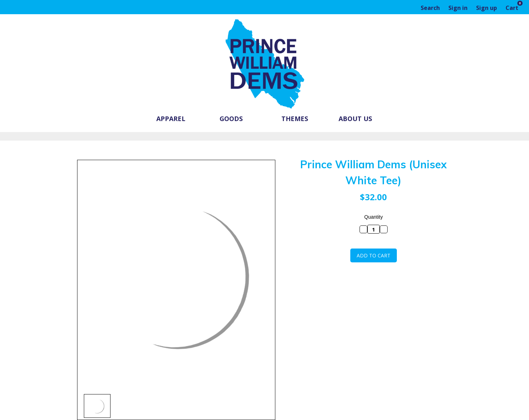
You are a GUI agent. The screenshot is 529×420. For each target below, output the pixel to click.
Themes (295, 119)
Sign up (487, 8)
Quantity (373, 217)
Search (430, 8)
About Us (355, 119)
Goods (234, 119)
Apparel (174, 119)
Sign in (458, 8)
